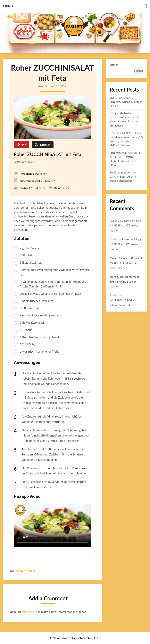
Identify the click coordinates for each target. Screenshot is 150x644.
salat (19, 571)
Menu (8, 6)
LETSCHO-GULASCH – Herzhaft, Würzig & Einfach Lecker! (126, 102)
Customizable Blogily (88, 638)
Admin (114, 221)
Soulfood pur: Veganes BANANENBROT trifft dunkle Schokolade (123, 176)
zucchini (30, 571)
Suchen (114, 65)
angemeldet (29, 612)
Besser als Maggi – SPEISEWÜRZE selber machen (126, 225)
